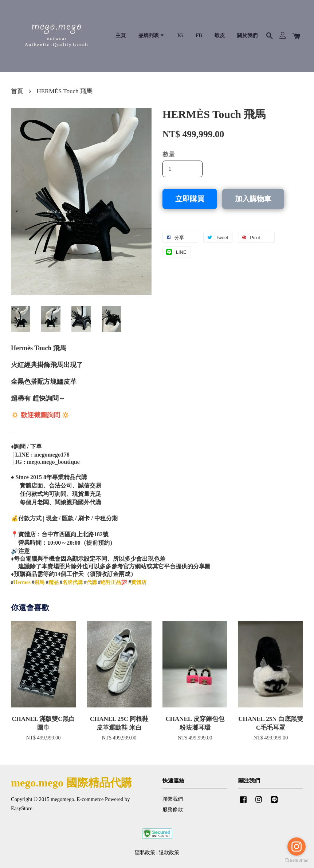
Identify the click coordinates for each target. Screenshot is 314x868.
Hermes (22, 582)
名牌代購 (72, 582)
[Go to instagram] (297, 847)
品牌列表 (152, 35)
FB (199, 35)
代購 (92, 582)
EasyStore (22, 808)
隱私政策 (145, 852)
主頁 (121, 35)
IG (180, 35)
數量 (169, 154)
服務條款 (173, 809)
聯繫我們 (173, 799)
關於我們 (247, 35)
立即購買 (190, 199)
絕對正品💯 (114, 582)
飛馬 (39, 582)
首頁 (17, 91)
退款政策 (169, 852)
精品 (54, 582)
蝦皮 (220, 35)
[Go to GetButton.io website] (297, 861)
